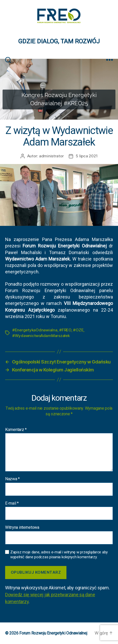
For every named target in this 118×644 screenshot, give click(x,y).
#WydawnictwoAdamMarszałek (41, 336)
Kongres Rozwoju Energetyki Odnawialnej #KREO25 (59, 99)
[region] (59, 89)
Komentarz (16, 430)
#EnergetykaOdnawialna (35, 330)
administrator (51, 156)
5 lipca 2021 (87, 156)
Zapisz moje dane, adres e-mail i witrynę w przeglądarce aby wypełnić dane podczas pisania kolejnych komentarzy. (59, 555)
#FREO (65, 330)
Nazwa (12, 479)
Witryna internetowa (22, 527)
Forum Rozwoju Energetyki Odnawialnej (53, 633)
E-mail (12, 503)
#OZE (78, 330)
